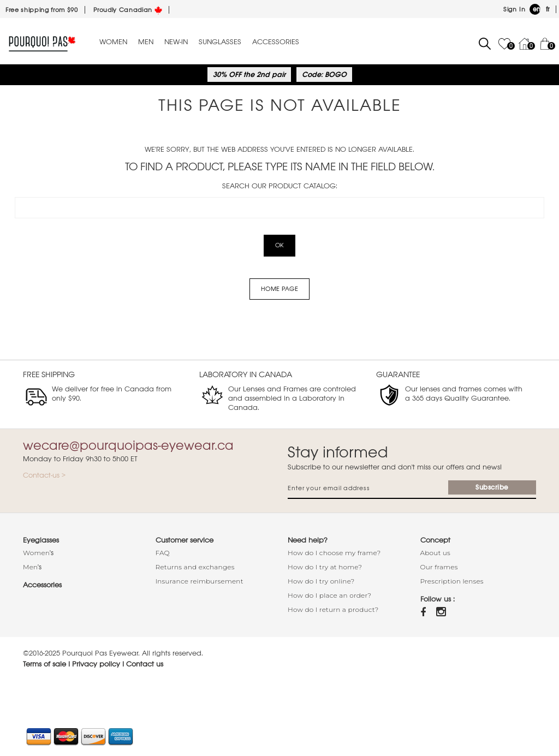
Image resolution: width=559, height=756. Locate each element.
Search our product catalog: (280, 186)
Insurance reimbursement (200, 581)
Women (113, 42)
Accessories (276, 42)
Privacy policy (96, 664)
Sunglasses (220, 42)
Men (146, 42)
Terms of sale (44, 664)
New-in (176, 42)
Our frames (439, 567)
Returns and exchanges (195, 567)
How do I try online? (321, 581)
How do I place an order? (329, 595)
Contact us (145, 664)
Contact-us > (44, 475)
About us (436, 553)
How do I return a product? (333, 609)
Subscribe (492, 487)
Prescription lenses (452, 581)
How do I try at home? (325, 567)
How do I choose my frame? (334, 553)
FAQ (163, 553)
